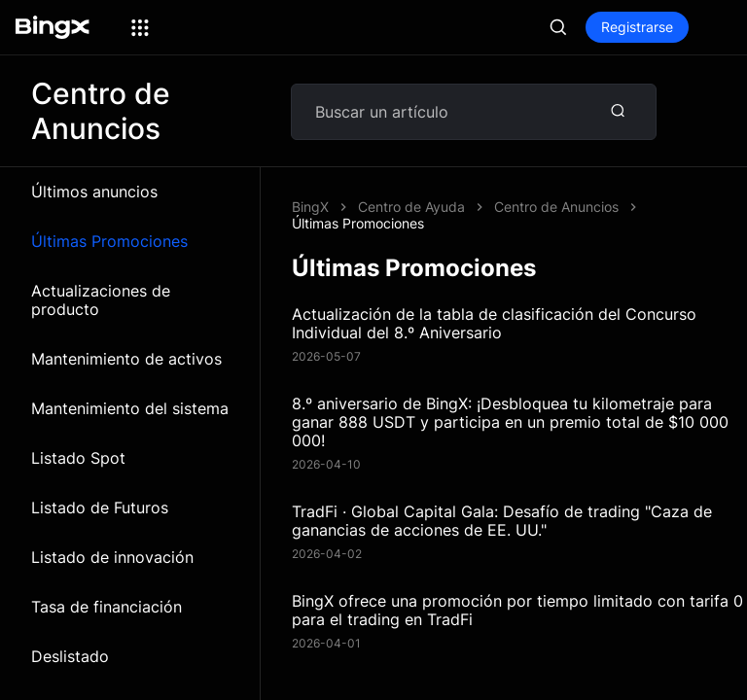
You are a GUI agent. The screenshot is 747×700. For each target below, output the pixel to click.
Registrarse (637, 27)
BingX (310, 207)
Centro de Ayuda (411, 207)
